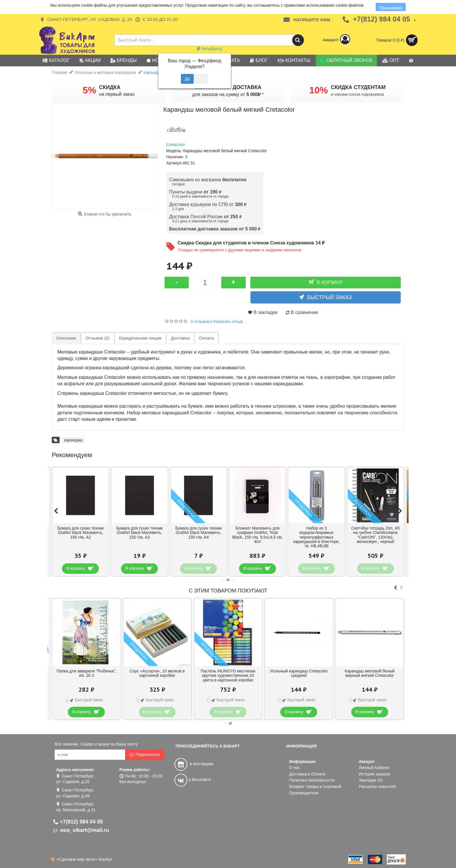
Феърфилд (209, 49)
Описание (66, 338)
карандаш (73, 440)
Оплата (206, 338)
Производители (304, 793)
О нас (294, 768)
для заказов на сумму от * (228, 94)
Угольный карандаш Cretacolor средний (299, 673)
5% (89, 90)
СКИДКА (110, 87)
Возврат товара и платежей (315, 787)
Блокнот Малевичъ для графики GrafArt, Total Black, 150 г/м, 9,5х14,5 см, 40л (257, 535)
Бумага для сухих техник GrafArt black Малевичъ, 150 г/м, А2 (81, 533)
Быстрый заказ (329, 297)
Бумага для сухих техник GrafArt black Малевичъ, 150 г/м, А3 (140, 533)
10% (318, 90)
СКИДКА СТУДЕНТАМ (358, 87)
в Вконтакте (193, 780)
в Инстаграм (194, 764)
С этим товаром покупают (228, 591)
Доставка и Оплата (307, 774)
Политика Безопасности (312, 780)
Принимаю (391, 8)
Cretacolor (176, 145)
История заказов (375, 774)
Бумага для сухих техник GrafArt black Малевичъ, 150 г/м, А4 (199, 533)
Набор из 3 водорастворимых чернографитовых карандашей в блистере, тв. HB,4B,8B (316, 537)
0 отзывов (200, 322)
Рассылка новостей (377, 787)
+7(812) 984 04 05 (78, 822)
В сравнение (304, 312)
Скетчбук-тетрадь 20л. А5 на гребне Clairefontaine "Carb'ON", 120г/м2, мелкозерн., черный (375, 535)
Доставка (180, 338)
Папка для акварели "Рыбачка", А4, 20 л (87, 673)
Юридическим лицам (140, 338)
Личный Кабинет (374, 768)
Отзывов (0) (98, 338)
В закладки (266, 312)
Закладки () (371, 780)
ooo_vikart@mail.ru (81, 830)
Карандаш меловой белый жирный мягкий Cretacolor (369, 673)
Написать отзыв (228, 322)
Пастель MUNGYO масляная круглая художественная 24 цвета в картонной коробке (228, 676)
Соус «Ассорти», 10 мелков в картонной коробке (157, 673)
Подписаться (145, 755)
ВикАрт (105, 859)
